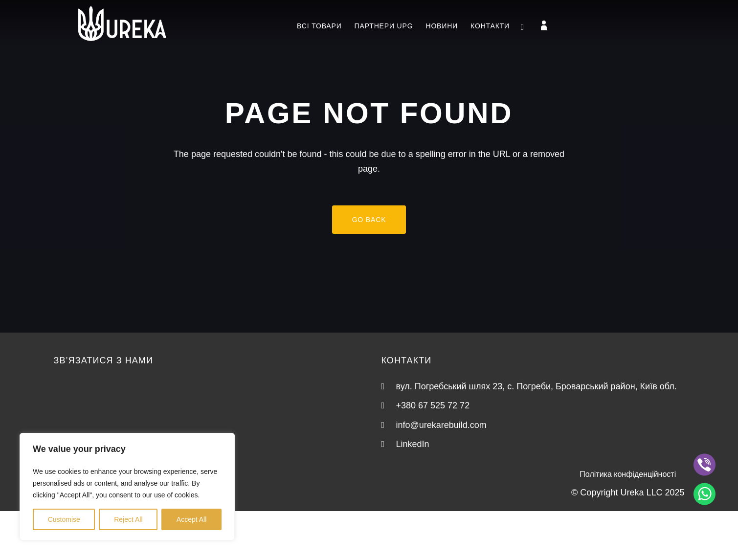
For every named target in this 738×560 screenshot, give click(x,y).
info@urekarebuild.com (441, 425)
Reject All (128, 519)
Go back (369, 220)
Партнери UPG (384, 26)
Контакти (490, 26)
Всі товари (319, 26)
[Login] (544, 25)
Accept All (191, 519)
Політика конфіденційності (628, 474)
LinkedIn (413, 444)
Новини (442, 26)
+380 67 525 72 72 (433, 405)
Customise (64, 519)
